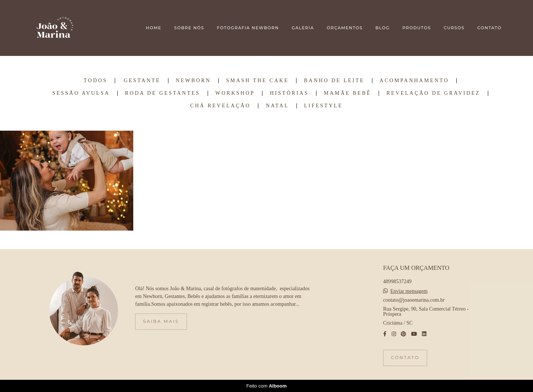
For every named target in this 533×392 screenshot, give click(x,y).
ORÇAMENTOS (345, 28)
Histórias (289, 93)
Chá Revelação (220, 106)
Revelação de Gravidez (433, 93)
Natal (277, 106)
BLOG (382, 28)
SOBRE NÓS (189, 28)
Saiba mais (161, 321)
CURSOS (454, 28)
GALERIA (303, 28)
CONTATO (490, 28)
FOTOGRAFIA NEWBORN (248, 28)
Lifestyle (324, 106)
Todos (95, 81)
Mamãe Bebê (348, 93)
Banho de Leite (334, 81)
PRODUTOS (417, 28)
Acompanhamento (414, 81)
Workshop (235, 93)
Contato (405, 358)
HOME (154, 28)
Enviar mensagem (409, 291)
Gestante (142, 81)
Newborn (193, 81)
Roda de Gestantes (163, 93)
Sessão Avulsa (81, 93)
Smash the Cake (257, 81)
